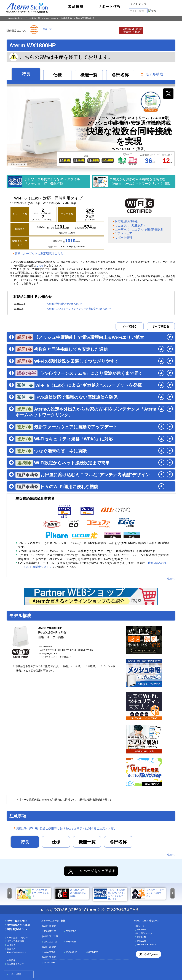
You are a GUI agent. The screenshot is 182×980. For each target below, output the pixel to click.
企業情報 (11, 960)
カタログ (11, 945)
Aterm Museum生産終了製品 (133, 31)
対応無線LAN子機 (126, 221)
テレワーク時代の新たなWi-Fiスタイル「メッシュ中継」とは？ (110, 894)
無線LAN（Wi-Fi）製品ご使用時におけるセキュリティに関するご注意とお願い (66, 828)
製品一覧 (36, 18)
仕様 (57, 75)
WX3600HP (71, 952)
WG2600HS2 (50, 963)
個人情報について (15, 964)
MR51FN (141, 930)
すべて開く (130, 326)
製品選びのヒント (17, 929)
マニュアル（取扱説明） (131, 226)
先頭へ (171, 579)
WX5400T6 (71, 942)
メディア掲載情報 (15, 941)
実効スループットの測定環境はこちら (39, 253)
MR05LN (141, 937)
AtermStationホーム (18, 18)
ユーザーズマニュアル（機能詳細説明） (141, 229)
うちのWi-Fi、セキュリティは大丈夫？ (148, 894)
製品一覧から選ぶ (17, 921)
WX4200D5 (49, 952)
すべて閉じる (161, 326)
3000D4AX (93, 952)
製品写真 (11, 949)
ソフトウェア (124, 233)
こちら (40, 266)
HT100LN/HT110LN (147, 945)
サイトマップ (138, 4)
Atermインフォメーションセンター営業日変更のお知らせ (79, 309)
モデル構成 (154, 74)
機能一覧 (89, 75)
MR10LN (141, 941)
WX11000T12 (50, 942)
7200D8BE (71, 931)
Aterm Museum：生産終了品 (58, 18)
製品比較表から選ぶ (18, 925)
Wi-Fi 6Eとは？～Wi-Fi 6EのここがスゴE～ (71, 894)
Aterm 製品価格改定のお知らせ (64, 304)
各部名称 (120, 75)
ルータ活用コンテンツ (18, 938)
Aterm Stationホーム (17, 952)
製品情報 (76, 7)
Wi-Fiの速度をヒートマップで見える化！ (33, 894)
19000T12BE (50, 931)
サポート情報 (110, 7)
